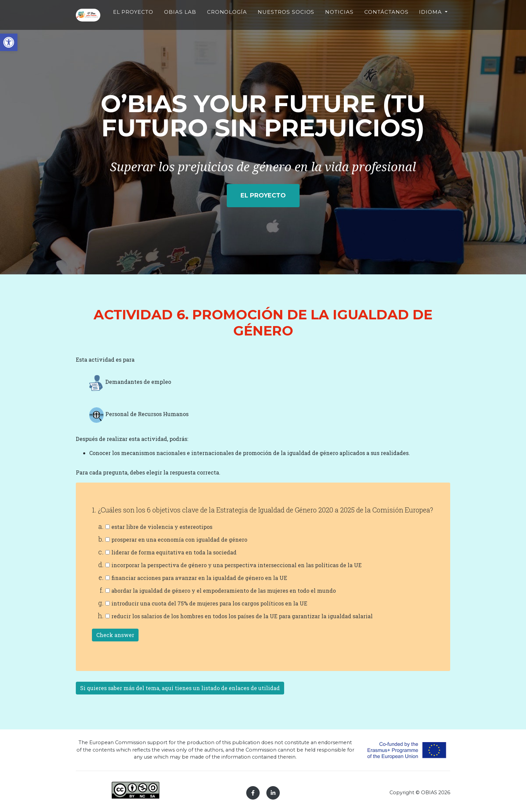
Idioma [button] (431, 22)
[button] (9, 42)
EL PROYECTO (172, 26)
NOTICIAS (339, 22)
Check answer (115, 635)
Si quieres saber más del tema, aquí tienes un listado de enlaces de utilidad (180, 688)
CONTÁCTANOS (386, 22)
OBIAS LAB (208, 26)
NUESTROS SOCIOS (297, 26)
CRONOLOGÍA (248, 22)
